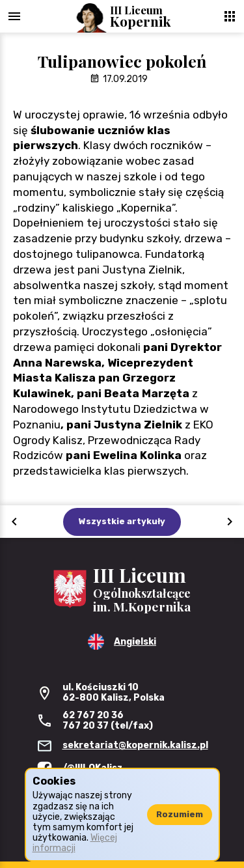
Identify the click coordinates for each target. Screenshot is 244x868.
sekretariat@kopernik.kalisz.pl (135, 745)
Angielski (135, 642)
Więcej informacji (75, 843)
